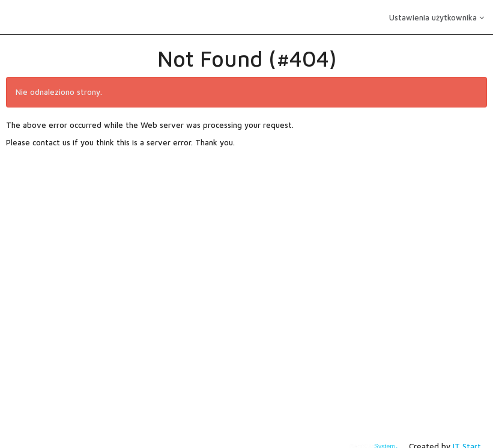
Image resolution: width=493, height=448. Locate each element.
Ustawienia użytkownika (437, 17)
